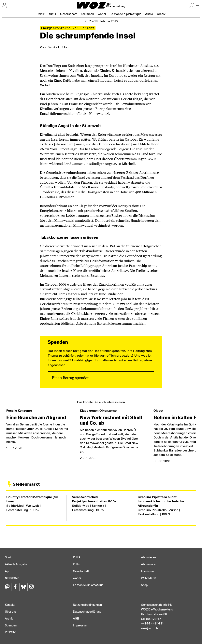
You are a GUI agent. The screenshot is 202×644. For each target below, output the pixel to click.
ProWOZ (10, 632)
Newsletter (12, 578)
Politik (41, 14)
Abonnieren (148, 558)
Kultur (52, 14)
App (8, 571)
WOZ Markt (148, 578)
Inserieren (147, 571)
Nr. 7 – (101, 21)
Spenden (11, 626)
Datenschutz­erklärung (87, 612)
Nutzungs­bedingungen (87, 605)
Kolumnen (87, 14)
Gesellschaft (68, 14)
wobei (102, 14)
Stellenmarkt (26, 484)
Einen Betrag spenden (71, 378)
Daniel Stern (60, 47)
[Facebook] (15, 587)
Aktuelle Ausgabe (16, 564)
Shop (144, 585)
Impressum (80, 626)
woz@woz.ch (149, 628)
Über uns (11, 612)
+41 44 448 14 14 (152, 624)
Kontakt (10, 605)
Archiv (161, 14)
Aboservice (148, 564)
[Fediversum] (8, 587)
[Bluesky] (23, 587)
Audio (149, 14)
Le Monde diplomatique (125, 14)
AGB (76, 619)
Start (8, 558)
